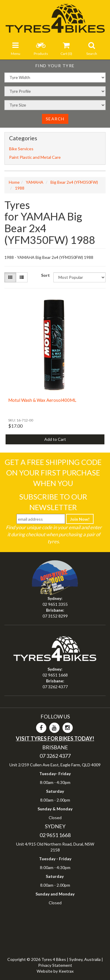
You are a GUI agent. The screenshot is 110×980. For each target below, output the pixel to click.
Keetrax (66, 971)
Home (14, 182)
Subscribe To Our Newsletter (53, 502)
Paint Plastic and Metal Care (35, 157)
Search (55, 119)
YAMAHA (35, 182)
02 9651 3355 (55, 604)
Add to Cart (55, 439)
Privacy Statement (55, 965)
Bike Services (21, 149)
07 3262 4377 (55, 687)
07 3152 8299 (55, 616)
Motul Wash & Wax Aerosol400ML (42, 400)
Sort (45, 275)
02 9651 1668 (55, 675)
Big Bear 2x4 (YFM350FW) (74, 182)
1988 (20, 188)
